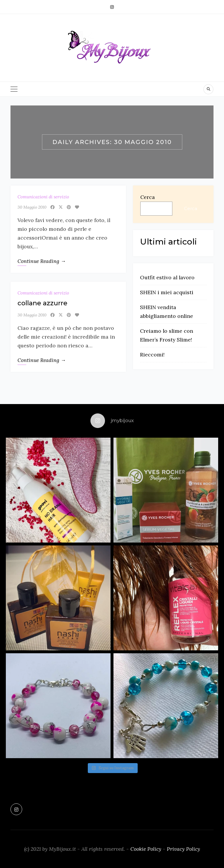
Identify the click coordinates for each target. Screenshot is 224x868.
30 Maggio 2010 (32, 207)
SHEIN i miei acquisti (167, 292)
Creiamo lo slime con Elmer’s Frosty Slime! (167, 335)
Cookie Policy (146, 849)
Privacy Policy (183, 849)
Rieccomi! (152, 355)
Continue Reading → (42, 261)
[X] (61, 207)
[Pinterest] (69, 207)
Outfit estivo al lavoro (167, 277)
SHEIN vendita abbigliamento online (167, 312)
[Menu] (14, 89)
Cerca (148, 197)
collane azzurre (42, 303)
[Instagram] (112, 7)
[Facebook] (52, 207)
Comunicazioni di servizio (43, 197)
